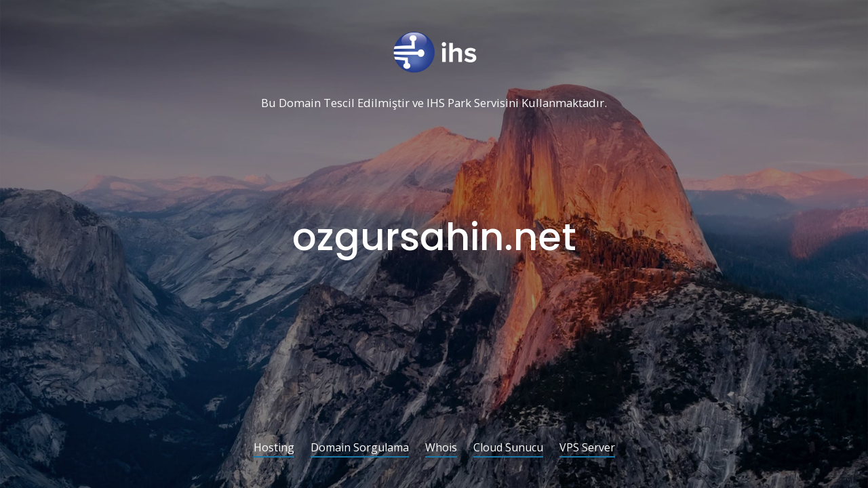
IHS (436, 103)
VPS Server (587, 448)
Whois (441, 448)
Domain (300, 103)
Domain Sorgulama (360, 448)
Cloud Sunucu (508, 448)
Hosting (274, 448)
